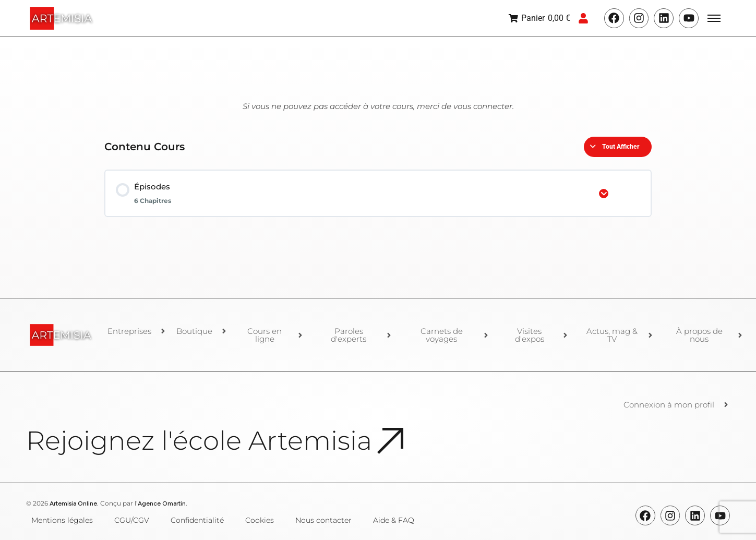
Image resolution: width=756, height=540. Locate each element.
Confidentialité (197, 520)
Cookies (260, 520)
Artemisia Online (73, 503)
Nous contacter (323, 520)
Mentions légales (62, 520)
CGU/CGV (132, 520)
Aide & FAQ (394, 520)
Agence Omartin (162, 503)
